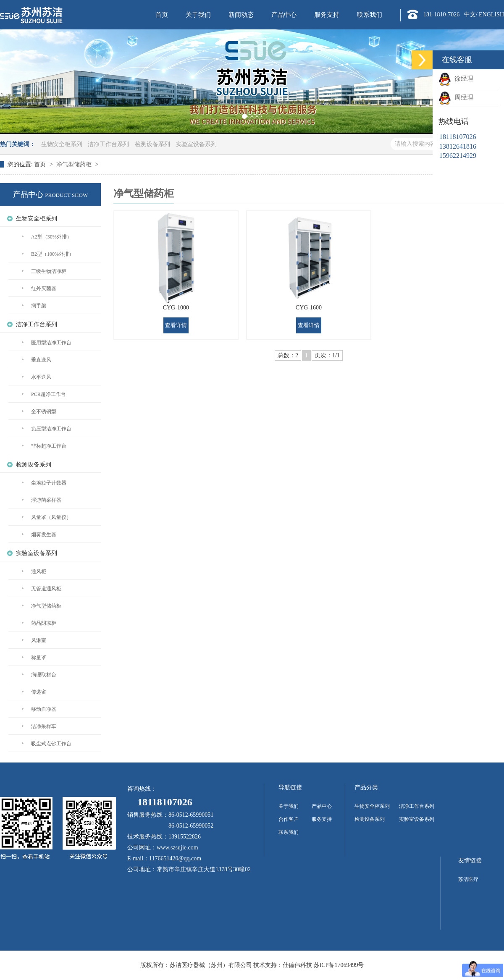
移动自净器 (44, 709)
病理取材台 (44, 675)
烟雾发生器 (44, 535)
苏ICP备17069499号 (339, 965)
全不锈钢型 (44, 411)
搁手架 (39, 306)
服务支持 (327, 15)
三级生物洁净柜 (49, 271)
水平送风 (41, 377)
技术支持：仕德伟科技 (283, 965)
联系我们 (370, 15)
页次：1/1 (327, 355)
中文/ (471, 14)
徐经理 (462, 79)
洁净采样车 (44, 726)
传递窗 (39, 692)
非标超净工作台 (49, 446)
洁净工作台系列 (108, 144)
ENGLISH (491, 14)
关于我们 (198, 15)
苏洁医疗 (468, 879)
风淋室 (39, 640)
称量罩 (39, 658)
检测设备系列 (152, 144)
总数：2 (288, 355)
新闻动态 (241, 15)
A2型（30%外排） (51, 237)
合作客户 (289, 819)
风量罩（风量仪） (51, 517)
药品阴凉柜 (44, 623)
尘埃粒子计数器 (49, 483)
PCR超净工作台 (49, 394)
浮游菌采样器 (46, 500)
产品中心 (284, 15)
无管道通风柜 (46, 589)
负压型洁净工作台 (51, 429)
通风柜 (39, 571)
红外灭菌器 (44, 288)
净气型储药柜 (75, 164)
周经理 (462, 97)
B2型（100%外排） (52, 254)
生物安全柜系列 (62, 144)
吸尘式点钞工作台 (51, 744)
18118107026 (160, 802)
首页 (162, 15)
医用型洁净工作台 (51, 343)
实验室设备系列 (196, 144)
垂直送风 (41, 360)
